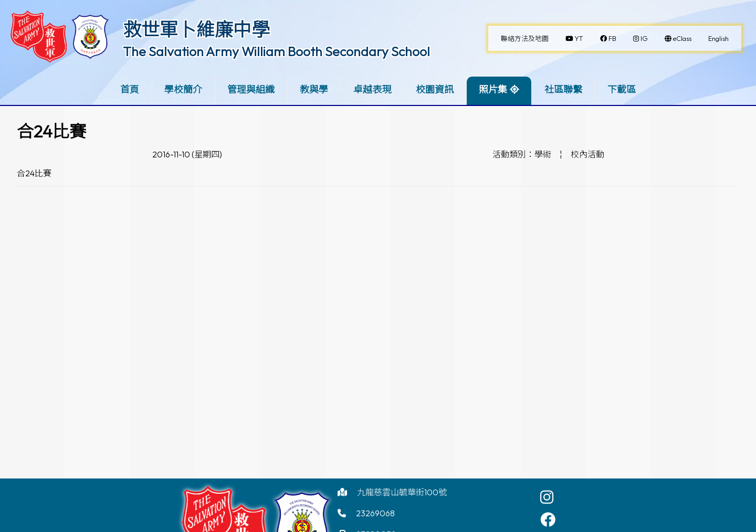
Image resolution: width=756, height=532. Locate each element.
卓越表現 (372, 89)
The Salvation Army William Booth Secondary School (276, 51)
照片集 (493, 89)
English (718, 38)
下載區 (622, 89)
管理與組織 (251, 89)
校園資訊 (435, 89)
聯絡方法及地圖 (525, 38)
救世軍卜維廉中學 (196, 29)
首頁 (130, 89)
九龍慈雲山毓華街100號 (402, 492)
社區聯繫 (563, 89)
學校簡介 (183, 89)
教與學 (314, 89)
